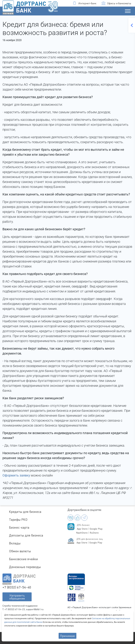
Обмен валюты (20, 551)
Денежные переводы (25, 567)
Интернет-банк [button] (85, 3)
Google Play (96, 529)
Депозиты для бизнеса (26, 535)
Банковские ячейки (23, 559)
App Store (82, 529)
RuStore (94, 533)
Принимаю (67, 636)
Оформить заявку (16, 475)
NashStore (82, 533)
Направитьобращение (17, 597)
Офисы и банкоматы (116, 3)
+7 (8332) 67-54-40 (17, 587)
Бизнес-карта (19, 527)
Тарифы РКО (18, 519)
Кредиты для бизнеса (25, 512)
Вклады (15, 543)
